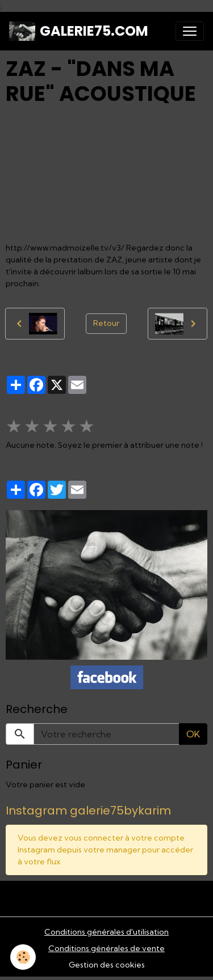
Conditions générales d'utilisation (106, 932)
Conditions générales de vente (106, 948)
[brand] (79, 31)
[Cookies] (23, 957)
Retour (106, 323)
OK (193, 734)
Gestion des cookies (107, 965)
